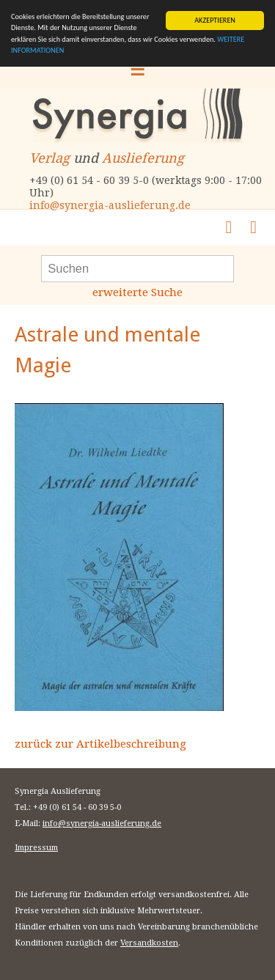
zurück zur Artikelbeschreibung (100, 744)
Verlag (49, 158)
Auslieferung (143, 158)
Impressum (36, 848)
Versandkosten (149, 943)
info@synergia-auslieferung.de (110, 205)
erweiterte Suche (137, 292)
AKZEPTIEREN (215, 20)
